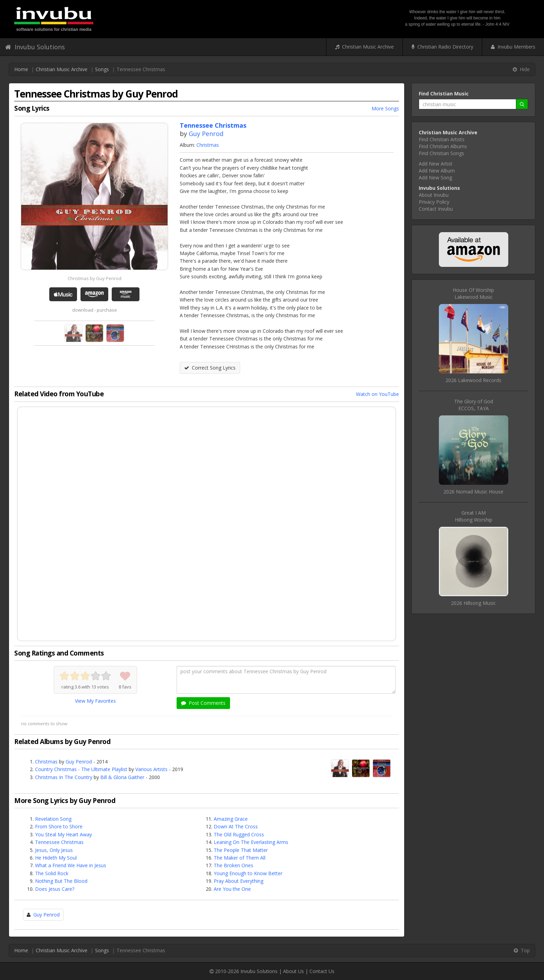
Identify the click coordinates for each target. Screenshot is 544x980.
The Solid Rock (52, 873)
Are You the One (232, 889)
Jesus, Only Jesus (54, 850)
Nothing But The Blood (61, 881)
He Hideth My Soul (56, 858)
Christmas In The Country (64, 777)
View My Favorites (95, 701)
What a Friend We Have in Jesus (71, 865)
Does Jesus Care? (55, 889)
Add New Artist (436, 164)
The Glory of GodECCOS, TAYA (474, 405)
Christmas (208, 145)
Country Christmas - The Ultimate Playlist (81, 769)
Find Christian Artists (442, 139)
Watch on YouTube (377, 394)
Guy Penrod (206, 134)
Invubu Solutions (35, 47)
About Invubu (434, 195)
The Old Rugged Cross (239, 834)
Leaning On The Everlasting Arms (251, 842)
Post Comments (203, 703)
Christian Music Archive (364, 47)
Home (21, 69)
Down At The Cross (236, 826)
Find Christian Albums (443, 146)
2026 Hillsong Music (473, 603)
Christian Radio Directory (442, 47)
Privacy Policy (434, 202)
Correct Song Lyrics (210, 368)
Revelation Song (53, 819)
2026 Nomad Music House (473, 492)
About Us (294, 971)
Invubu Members (513, 47)
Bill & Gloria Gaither (122, 777)
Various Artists (151, 769)
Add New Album (437, 171)
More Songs (385, 108)
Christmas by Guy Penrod (95, 278)
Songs (102, 69)
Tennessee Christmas (59, 842)
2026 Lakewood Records (473, 380)
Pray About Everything (239, 881)
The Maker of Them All (240, 858)
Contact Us (322, 971)
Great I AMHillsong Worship (474, 516)
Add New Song (435, 178)
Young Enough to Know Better (248, 873)
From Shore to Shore (59, 826)
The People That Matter (241, 850)
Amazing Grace (231, 819)
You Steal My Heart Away (63, 834)
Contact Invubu (436, 209)
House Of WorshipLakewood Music (473, 293)
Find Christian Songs (441, 153)
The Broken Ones (233, 865)
